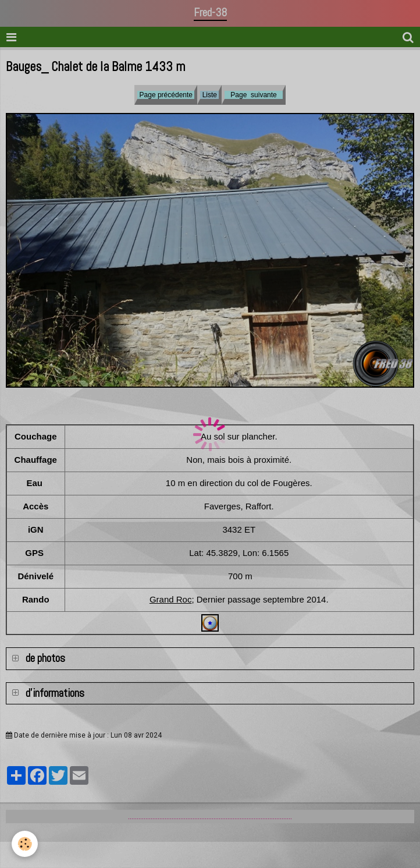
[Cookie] (25, 844)
